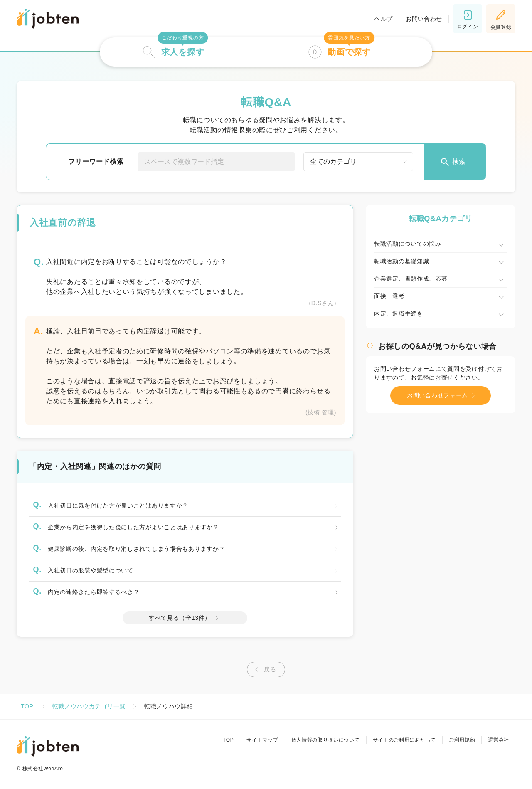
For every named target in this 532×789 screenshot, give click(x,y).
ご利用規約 (462, 740)
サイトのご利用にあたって (404, 740)
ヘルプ (384, 19)
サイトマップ (262, 740)
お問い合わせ (424, 19)
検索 (453, 162)
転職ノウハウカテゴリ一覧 (89, 706)
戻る (264, 669)
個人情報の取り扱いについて (325, 740)
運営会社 (499, 740)
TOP (27, 706)
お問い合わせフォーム (443, 396)
